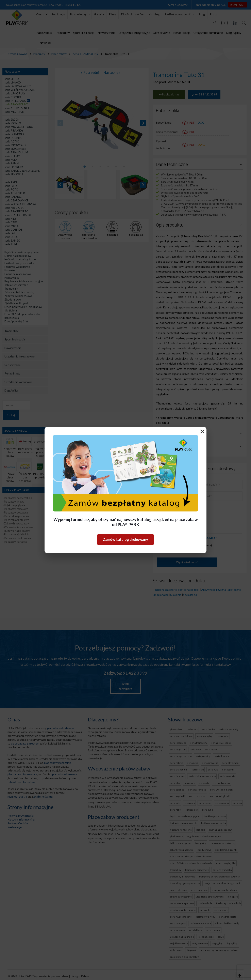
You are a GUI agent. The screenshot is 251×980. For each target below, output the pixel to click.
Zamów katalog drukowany (125, 539)
